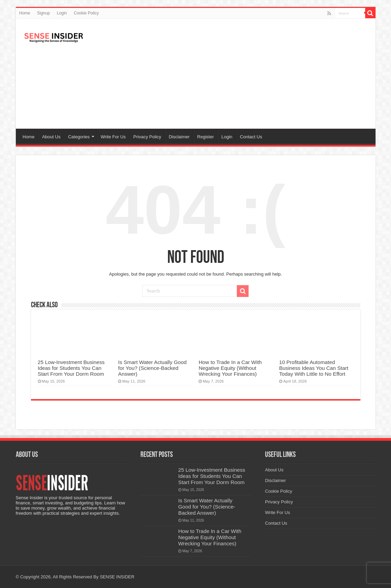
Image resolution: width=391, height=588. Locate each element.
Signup (44, 13)
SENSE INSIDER (117, 577)
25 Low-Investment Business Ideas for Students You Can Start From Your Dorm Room (71, 368)
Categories (79, 137)
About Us (51, 137)
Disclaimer (179, 137)
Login (62, 13)
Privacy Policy (147, 137)
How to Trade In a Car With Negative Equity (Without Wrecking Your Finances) (230, 368)
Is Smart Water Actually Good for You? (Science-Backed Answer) (152, 368)
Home (25, 13)
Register (205, 137)
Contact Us (251, 137)
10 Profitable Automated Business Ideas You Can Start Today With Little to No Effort (314, 368)
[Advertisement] (245, 74)
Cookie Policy (86, 13)
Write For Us (113, 137)
